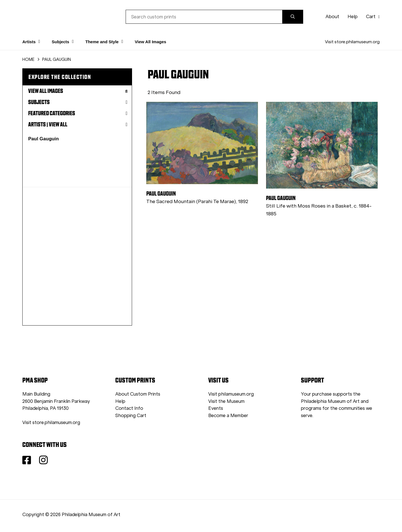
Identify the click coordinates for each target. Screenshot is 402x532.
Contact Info (129, 408)
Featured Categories (78, 113)
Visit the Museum (226, 401)
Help (353, 17)
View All (58, 124)
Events (216, 408)
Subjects (78, 102)
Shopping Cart (131, 416)
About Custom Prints (138, 394)
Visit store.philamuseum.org (352, 42)
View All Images (151, 42)
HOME (28, 59)
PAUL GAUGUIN (57, 59)
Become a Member (228, 416)
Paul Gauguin (44, 139)
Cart (373, 17)
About (332, 17)
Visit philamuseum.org (231, 394)
